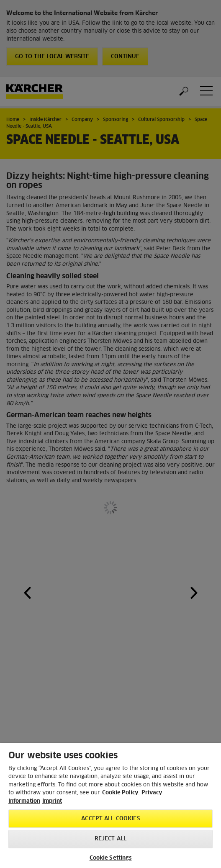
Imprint (52, 801)
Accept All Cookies (110, 819)
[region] (110, 806)
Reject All (110, 839)
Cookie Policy (120, 793)
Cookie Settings (111, 858)
